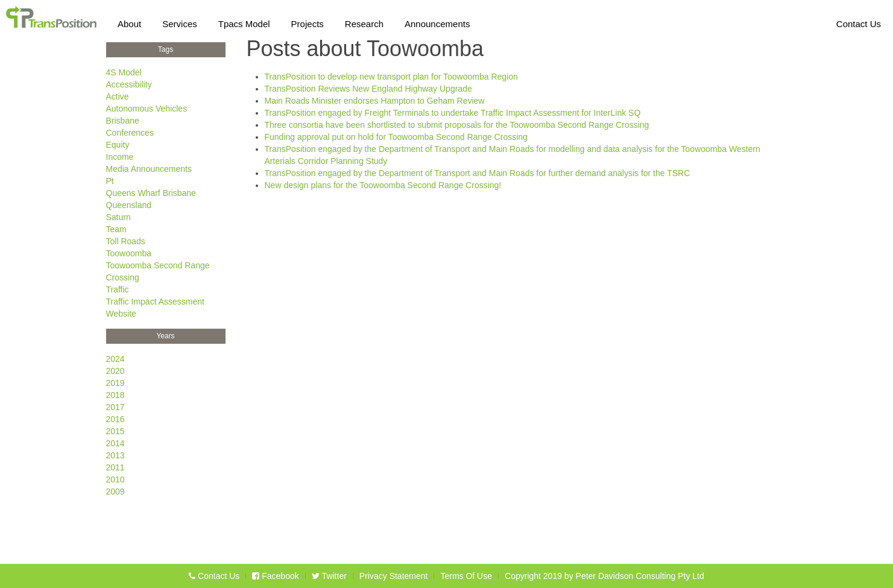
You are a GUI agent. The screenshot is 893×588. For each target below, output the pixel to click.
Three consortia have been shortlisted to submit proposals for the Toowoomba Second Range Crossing (457, 125)
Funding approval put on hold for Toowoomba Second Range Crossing (396, 137)
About (129, 21)
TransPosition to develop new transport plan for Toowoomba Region (391, 77)
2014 (115, 443)
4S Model (124, 72)
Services (180, 21)
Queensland (129, 205)
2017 (115, 407)
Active (118, 96)
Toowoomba (129, 253)
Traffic (118, 289)
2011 (115, 467)
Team (116, 229)
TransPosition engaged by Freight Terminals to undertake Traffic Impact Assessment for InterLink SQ (453, 113)
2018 (115, 395)
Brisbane (123, 121)
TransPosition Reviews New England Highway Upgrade (368, 89)
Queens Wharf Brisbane (151, 193)
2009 (115, 492)
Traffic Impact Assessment (155, 302)
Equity (118, 145)
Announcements (437, 21)
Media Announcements (149, 169)
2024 (115, 359)
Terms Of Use (466, 576)
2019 (115, 383)
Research (364, 21)
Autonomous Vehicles (147, 109)
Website (121, 314)
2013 (115, 455)
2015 (115, 431)
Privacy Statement (394, 576)
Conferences (130, 133)
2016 (115, 419)
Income (120, 157)
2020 (115, 371)
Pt (110, 181)
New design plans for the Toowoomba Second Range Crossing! (383, 185)
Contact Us (859, 21)
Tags (166, 49)
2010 (115, 479)
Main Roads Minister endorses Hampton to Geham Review (375, 101)
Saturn (118, 217)
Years (165, 336)
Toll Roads (126, 241)
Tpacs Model (244, 21)
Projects (308, 21)
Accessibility (129, 84)
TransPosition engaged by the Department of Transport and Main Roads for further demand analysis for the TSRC (478, 173)
